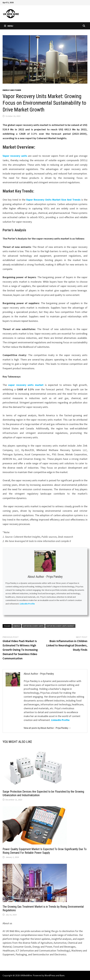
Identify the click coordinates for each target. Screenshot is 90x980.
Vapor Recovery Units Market (60, 626)
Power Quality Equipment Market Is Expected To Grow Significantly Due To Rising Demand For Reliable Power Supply (45, 851)
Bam (62, 975)
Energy (17, 626)
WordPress (50, 975)
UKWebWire (26, 975)
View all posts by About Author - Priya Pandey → (47, 728)
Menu (9, 26)
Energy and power (12, 90)
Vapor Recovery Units (33, 626)
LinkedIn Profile (27, 604)
